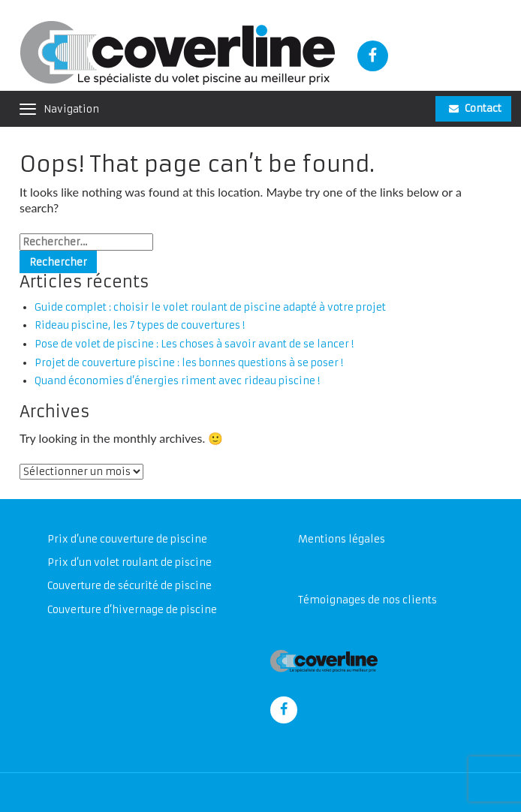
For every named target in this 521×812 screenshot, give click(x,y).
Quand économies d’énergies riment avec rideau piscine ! (177, 381)
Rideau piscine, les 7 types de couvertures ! (140, 325)
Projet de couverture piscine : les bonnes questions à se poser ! (189, 363)
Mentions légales (342, 539)
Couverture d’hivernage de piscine (132, 610)
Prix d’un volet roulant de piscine (129, 562)
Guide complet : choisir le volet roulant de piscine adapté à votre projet (210, 307)
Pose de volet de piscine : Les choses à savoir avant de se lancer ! (194, 344)
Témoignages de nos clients (367, 600)
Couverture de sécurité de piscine (129, 586)
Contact (475, 108)
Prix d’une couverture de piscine (127, 539)
